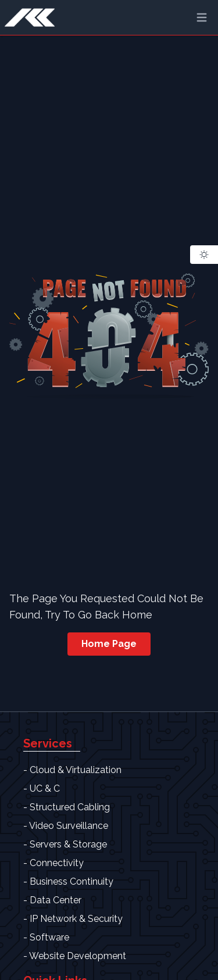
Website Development (78, 956)
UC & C (45, 788)
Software (49, 937)
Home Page (109, 644)
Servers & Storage (68, 844)
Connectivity (57, 863)
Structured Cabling (70, 807)
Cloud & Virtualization (76, 770)
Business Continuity (72, 881)
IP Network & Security (76, 919)
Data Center (56, 900)
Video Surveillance (69, 826)
